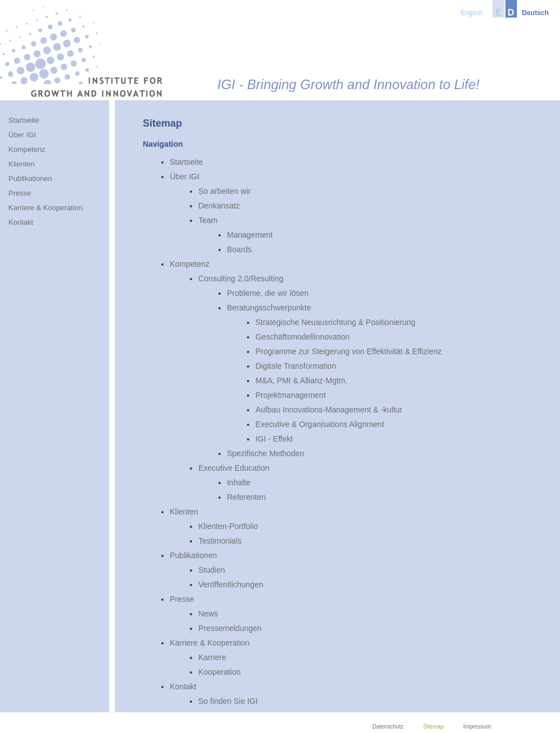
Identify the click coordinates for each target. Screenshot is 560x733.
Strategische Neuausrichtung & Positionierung (335, 322)
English (472, 13)
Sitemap (434, 727)
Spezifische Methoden (265, 453)
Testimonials (220, 541)
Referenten (246, 497)
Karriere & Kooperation (209, 643)
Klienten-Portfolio (228, 526)
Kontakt (183, 686)
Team (208, 220)
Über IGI (185, 177)
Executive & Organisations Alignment (320, 424)
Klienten (184, 512)
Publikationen (193, 555)
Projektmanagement (290, 395)
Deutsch (535, 13)
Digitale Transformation (296, 366)
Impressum (477, 727)
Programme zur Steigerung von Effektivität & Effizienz (349, 351)
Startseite (186, 162)
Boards (239, 249)
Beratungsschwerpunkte (269, 308)
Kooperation (220, 672)
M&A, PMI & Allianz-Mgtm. (301, 381)
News (208, 614)
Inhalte (239, 483)
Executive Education (234, 468)
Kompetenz (190, 264)
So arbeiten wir (224, 191)
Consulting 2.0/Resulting (241, 279)
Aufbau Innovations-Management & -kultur (329, 410)
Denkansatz (219, 206)
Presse (182, 599)
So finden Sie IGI (228, 701)
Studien (211, 570)
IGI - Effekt (274, 439)
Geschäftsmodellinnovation (302, 337)
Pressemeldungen (230, 628)
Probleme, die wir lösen (268, 293)
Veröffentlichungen (231, 584)
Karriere (212, 657)
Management (250, 235)
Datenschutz (388, 727)
